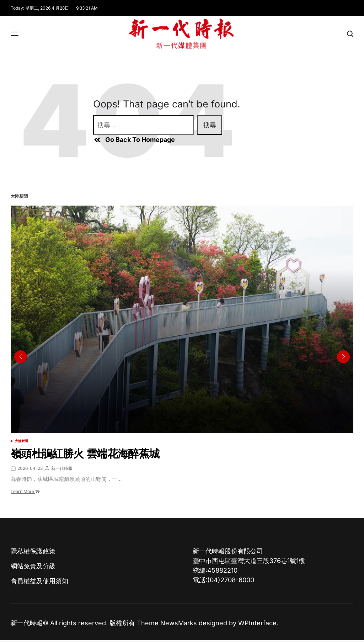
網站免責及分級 (33, 566)
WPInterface (257, 623)
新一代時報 (62, 468)
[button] (343, 357)
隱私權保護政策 (33, 551)
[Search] (350, 34)
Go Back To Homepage (134, 140)
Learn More (25, 491)
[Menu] (15, 34)
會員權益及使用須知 (39, 581)
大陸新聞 (21, 441)
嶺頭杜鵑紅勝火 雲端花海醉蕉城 (85, 453)
